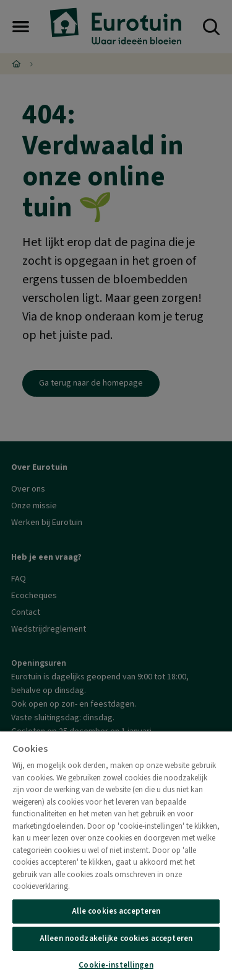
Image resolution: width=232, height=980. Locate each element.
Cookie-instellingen (116, 965)
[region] (116, 855)
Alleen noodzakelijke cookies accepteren (116, 938)
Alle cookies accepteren (116, 911)
